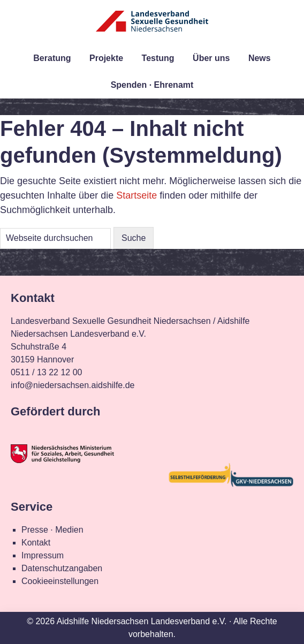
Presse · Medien (52, 530)
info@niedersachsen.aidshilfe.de (73, 385)
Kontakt (36, 543)
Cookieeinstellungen (60, 581)
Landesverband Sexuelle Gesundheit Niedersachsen (152, 28)
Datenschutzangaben (62, 568)
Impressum (43, 555)
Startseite (136, 195)
